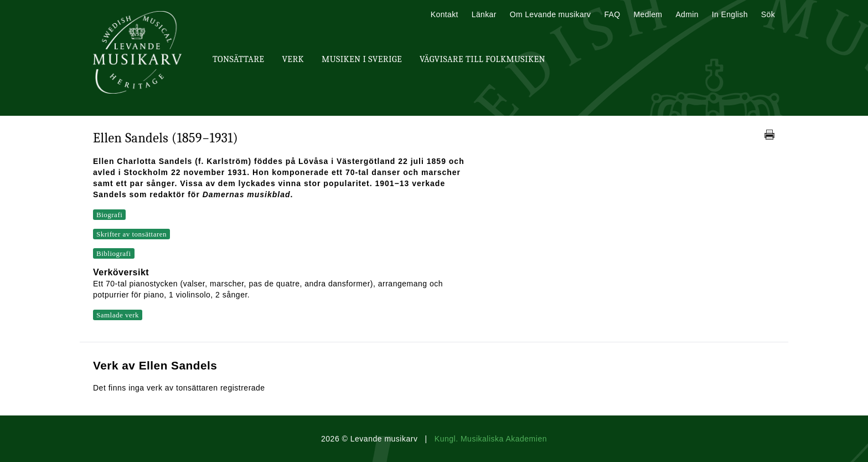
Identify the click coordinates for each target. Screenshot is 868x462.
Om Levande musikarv (551, 14)
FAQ (612, 14)
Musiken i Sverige (362, 59)
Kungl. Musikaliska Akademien (491, 439)
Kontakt (445, 14)
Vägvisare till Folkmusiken (482, 59)
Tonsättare (238, 59)
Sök (768, 14)
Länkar (484, 14)
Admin (687, 14)
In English (730, 14)
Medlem (648, 14)
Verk (293, 59)
